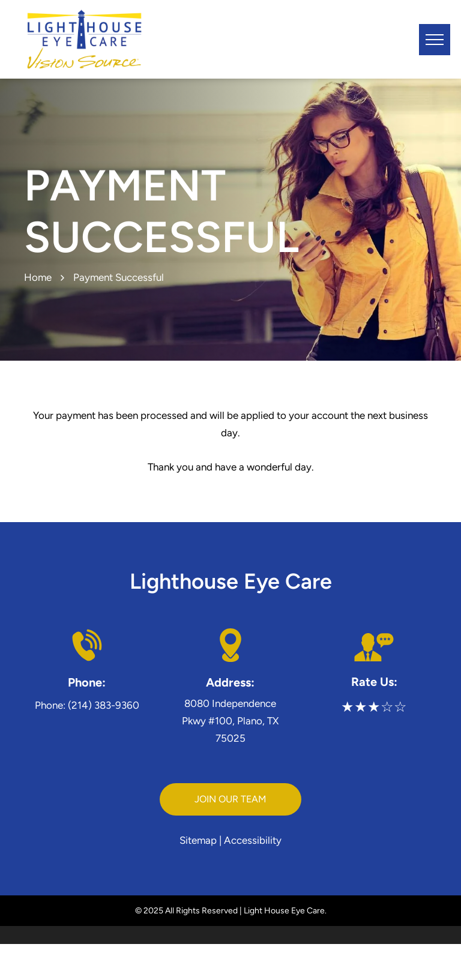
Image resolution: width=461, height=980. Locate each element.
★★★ (361, 707)
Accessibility (253, 840)
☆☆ (394, 707)
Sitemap (198, 840)
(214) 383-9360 (104, 705)
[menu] (435, 40)
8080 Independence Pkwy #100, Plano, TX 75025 (230, 721)
